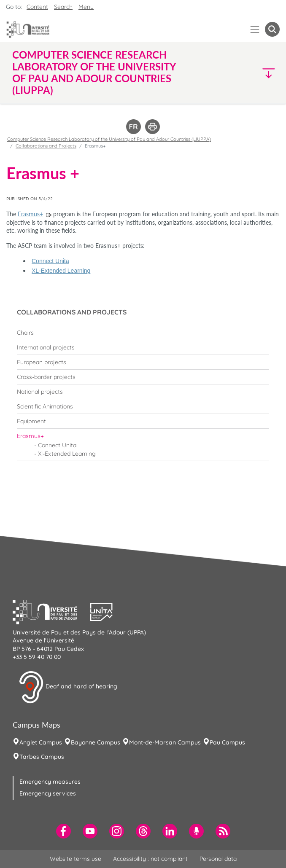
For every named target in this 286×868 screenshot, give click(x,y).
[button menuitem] (272, 29)
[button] (247, 73)
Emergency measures (50, 782)
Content (37, 7)
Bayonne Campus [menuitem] (96, 742)
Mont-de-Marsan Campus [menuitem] (165, 742)
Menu (86, 7)
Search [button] (63, 7)
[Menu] (255, 29)
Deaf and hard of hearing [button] (68, 687)
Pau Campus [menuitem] (227, 742)
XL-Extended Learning (61, 271)
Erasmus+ (30, 214)
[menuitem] (143, 333)
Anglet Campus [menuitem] (41, 742)
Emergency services (48, 793)
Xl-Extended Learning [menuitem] (67, 454)
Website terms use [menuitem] (76, 859)
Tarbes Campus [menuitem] (42, 757)
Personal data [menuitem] (218, 859)
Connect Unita (50, 261)
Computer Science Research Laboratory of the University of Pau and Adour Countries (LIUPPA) (109, 139)
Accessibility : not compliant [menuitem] (150, 859)
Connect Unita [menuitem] (57, 445)
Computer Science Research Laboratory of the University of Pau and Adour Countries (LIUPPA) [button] (94, 73)
